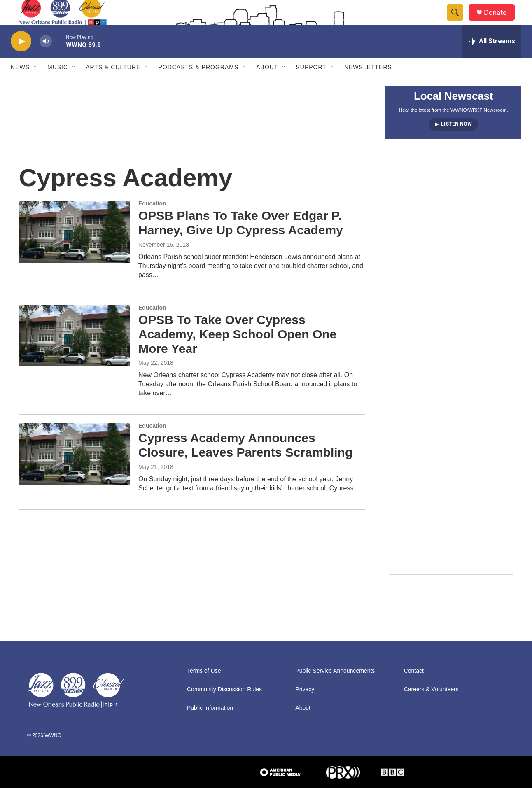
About (267, 86)
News (20, 86)
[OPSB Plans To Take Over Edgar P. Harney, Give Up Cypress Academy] (75, 250)
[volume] (46, 60)
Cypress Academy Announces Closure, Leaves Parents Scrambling (245, 464)
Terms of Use (204, 689)
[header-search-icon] (459, 22)
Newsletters (368, 86)
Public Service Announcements (335, 689)
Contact (414, 689)
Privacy (305, 708)
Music (58, 86)
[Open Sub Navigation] (36, 86)
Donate (500, 22)
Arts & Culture (113, 86)
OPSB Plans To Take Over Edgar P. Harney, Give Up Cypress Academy (241, 241)
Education (152, 222)
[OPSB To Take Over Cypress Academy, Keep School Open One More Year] (75, 354)
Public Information (210, 727)
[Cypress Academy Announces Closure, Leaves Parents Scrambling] (75, 472)
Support (311, 86)
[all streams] (492, 60)
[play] (21, 60)
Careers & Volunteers (431, 708)
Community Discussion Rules (224, 708)
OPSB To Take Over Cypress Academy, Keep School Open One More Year (237, 353)
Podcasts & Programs (198, 86)
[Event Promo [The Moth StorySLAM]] (451, 279)
